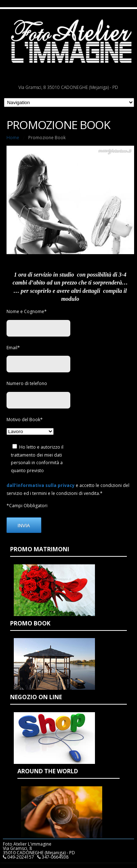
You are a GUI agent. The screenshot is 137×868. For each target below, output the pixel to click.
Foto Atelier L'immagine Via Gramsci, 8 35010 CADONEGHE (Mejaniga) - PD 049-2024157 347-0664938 (39, 850)
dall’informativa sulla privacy (41, 485)
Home (13, 138)
